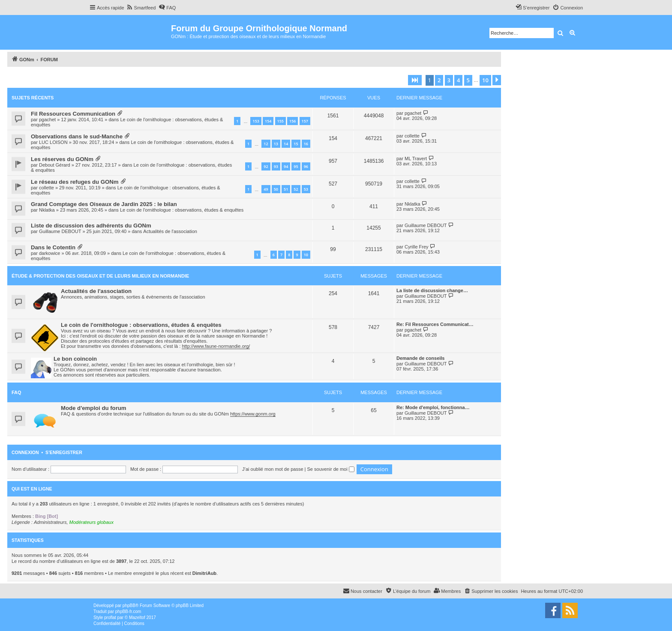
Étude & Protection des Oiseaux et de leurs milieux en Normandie (100, 276)
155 (280, 121)
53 (306, 189)
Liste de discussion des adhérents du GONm (91, 226)
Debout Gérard (55, 165)
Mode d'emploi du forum (94, 408)
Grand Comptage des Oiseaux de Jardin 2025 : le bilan (104, 204)
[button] (415, 80)
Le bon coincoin (75, 359)
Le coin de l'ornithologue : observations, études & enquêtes (182, 210)
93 (276, 166)
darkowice (50, 253)
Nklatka (47, 210)
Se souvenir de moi (331, 469)
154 (268, 121)
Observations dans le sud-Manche (77, 136)
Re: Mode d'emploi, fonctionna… (433, 407)
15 (296, 144)
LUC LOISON (53, 142)
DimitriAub (204, 573)
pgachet (47, 120)
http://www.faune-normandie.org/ (216, 346)
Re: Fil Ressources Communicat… (435, 324)
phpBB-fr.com (128, 612)
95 (296, 166)
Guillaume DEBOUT (60, 231)
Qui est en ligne (32, 489)
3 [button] (449, 80)
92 (266, 166)
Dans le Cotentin (53, 247)
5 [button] (468, 80)
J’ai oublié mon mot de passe (273, 469)
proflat (110, 618)
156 (292, 121)
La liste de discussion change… (432, 290)
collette (412, 136)
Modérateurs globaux (91, 522)
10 (306, 255)
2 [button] (439, 80)
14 (286, 144)
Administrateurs (50, 522)
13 (276, 144)
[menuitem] (141, 8)
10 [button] (485, 80)
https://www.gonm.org (253, 414)
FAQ (16, 392)
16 (306, 144)
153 (256, 121)
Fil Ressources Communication (73, 114)
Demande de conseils (421, 358)
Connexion (25, 452)
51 (286, 189)
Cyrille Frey (417, 247)
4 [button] (458, 80)
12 (266, 144)
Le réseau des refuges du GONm (75, 182)
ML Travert (416, 158)
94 (286, 166)
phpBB (129, 606)
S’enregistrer (64, 452)
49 (266, 189)
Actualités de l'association (170, 231)
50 (276, 189)
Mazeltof (137, 618)
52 (296, 189)
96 (306, 166)
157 (305, 121)
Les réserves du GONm (62, 159)
